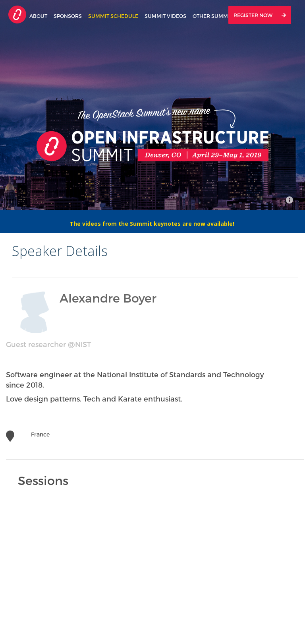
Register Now (260, 15)
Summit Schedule (113, 16)
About (38, 16)
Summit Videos (165, 16)
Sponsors (68, 16)
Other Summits (214, 16)
